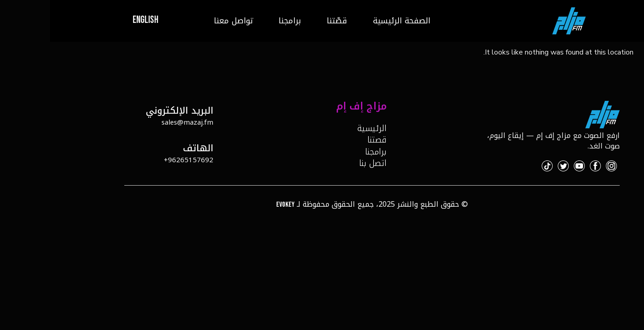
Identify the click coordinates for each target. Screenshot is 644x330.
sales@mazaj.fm (137, 122)
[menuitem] (95, 21)
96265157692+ (139, 160)
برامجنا (240, 21)
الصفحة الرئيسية (352, 21)
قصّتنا (287, 21)
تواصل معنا (183, 21)
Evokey (235, 205)
